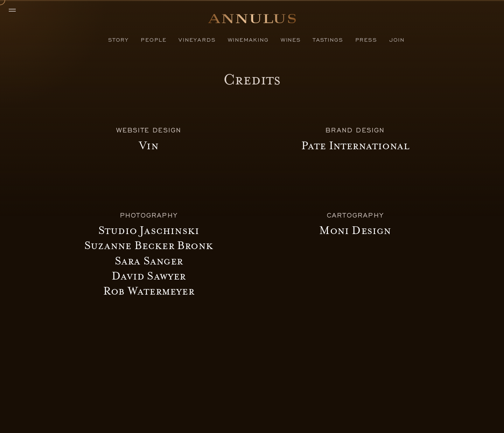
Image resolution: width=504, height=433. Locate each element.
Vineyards (197, 39)
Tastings (328, 39)
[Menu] (16, 11)
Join (397, 39)
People (154, 39)
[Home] (252, 21)
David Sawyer (149, 276)
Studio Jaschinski (149, 231)
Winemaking (248, 39)
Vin (149, 146)
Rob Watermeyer (149, 291)
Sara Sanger (149, 261)
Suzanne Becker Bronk (149, 246)
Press (366, 39)
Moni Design (355, 231)
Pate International (355, 146)
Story (118, 39)
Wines (291, 39)
